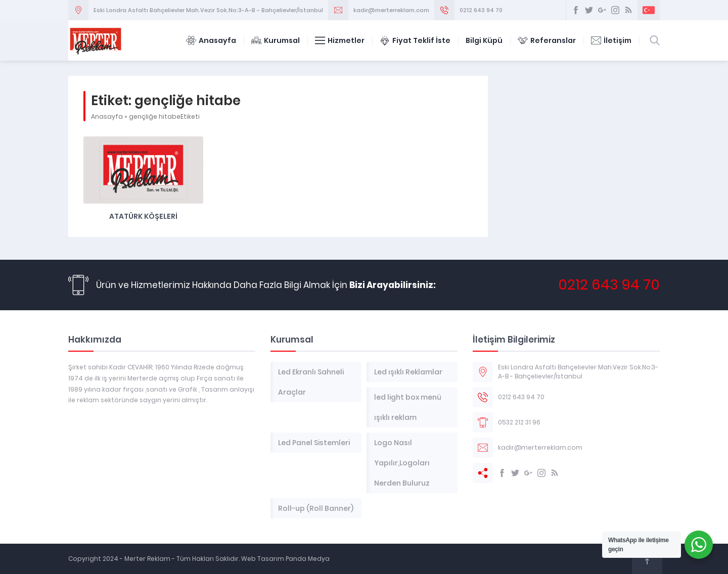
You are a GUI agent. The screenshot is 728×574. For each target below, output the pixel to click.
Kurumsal (276, 40)
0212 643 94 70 (481, 10)
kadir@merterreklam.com (391, 10)
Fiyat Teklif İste (415, 40)
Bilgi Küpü (484, 40)
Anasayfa (211, 40)
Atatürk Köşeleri (143, 216)
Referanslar (547, 40)
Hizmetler (340, 40)
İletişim (611, 40)
